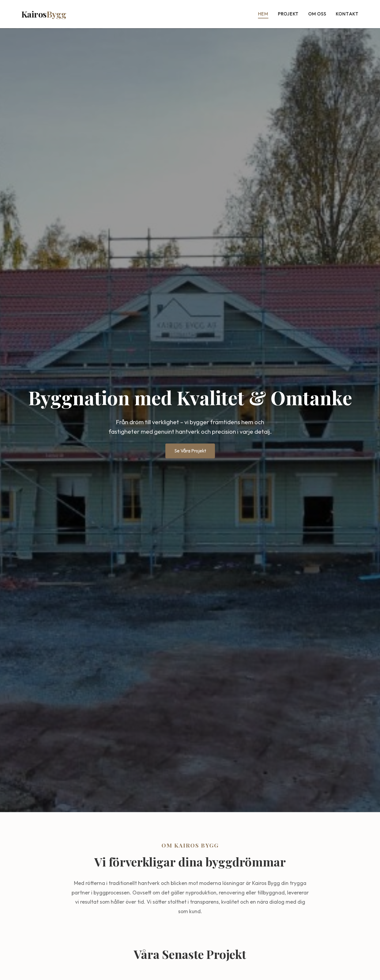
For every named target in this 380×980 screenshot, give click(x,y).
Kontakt (347, 14)
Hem (263, 14)
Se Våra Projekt (190, 451)
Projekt (288, 14)
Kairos (44, 14)
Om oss (317, 14)
